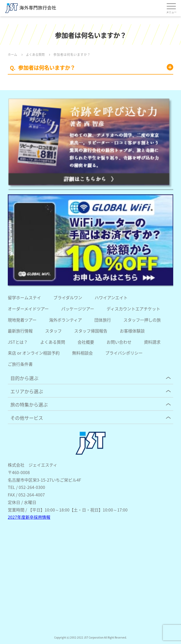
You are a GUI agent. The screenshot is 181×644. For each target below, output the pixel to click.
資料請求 (152, 342)
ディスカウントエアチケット (133, 309)
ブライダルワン (68, 297)
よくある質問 (53, 342)
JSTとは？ (18, 342)
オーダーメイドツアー (28, 309)
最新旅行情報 (20, 331)
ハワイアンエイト (111, 297)
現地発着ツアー (22, 320)
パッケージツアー (78, 309)
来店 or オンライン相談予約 (34, 353)
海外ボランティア (65, 320)
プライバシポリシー (124, 353)
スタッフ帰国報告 (91, 331)
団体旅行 (103, 320)
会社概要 (86, 342)
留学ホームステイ (24, 297)
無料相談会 (82, 353)
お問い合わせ (119, 342)
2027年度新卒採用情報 (29, 517)
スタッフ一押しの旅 (142, 320)
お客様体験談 (132, 331)
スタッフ (53, 331)
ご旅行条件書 (20, 364)
